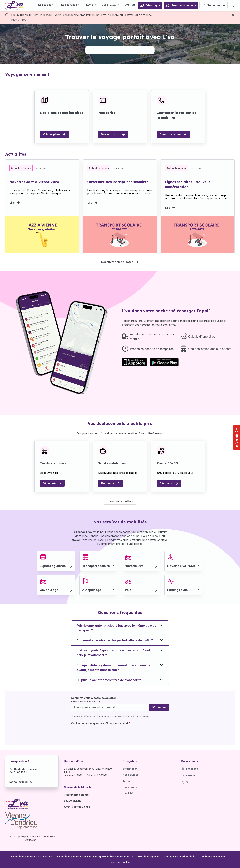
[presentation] (96, 733)
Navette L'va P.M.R (181, 566)
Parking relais (177, 590)
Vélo (128, 590)
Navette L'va (134, 566)
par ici (28, 782)
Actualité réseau (21, 168)
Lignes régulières (53, 566)
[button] (120, 862)
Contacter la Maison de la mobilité (177, 115)
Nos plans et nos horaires (62, 113)
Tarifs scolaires (53, 463)
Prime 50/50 (167, 463)
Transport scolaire (96, 566)
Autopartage (92, 590)
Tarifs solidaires (112, 463)
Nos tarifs (107, 113)
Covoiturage (49, 590)
